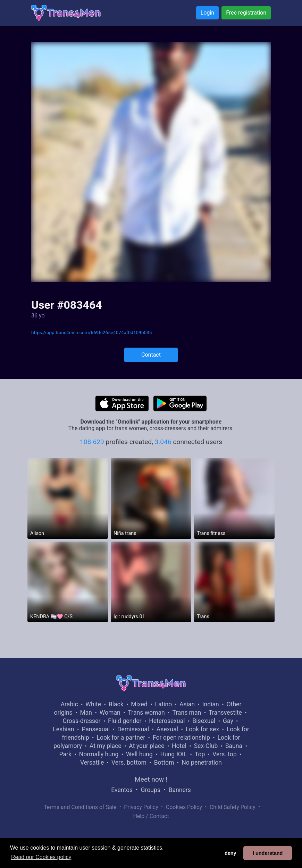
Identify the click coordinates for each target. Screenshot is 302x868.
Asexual (167, 729)
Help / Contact (151, 816)
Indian (211, 704)
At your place (146, 746)
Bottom (164, 763)
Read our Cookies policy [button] (41, 857)
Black (116, 704)
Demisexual (133, 729)
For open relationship (181, 738)
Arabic (69, 704)
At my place (106, 746)
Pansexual (96, 729)
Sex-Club (206, 746)
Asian (187, 704)
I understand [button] (268, 853)
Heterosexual (167, 721)
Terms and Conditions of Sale (80, 807)
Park (65, 754)
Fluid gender (125, 721)
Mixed (139, 704)
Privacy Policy (141, 807)
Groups (151, 790)
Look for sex (202, 729)
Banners (179, 790)
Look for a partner (121, 738)
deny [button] (230, 853)
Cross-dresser (82, 721)
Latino (163, 704)
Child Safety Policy (233, 807)
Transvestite (225, 713)
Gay (228, 721)
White (93, 704)
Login (207, 13)
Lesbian (63, 729)
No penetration (202, 763)
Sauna (234, 746)
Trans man (187, 713)
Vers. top (225, 754)
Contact (151, 355)
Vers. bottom (129, 763)
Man (86, 713)
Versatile (92, 763)
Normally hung (99, 754)
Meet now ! (151, 779)
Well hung (139, 754)
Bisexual (204, 721)
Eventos (122, 790)
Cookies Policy (184, 807)
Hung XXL (174, 754)
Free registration (246, 13)
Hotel (179, 746)
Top (200, 754)
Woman (110, 713)
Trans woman (146, 713)
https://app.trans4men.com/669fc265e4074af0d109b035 (91, 332)
